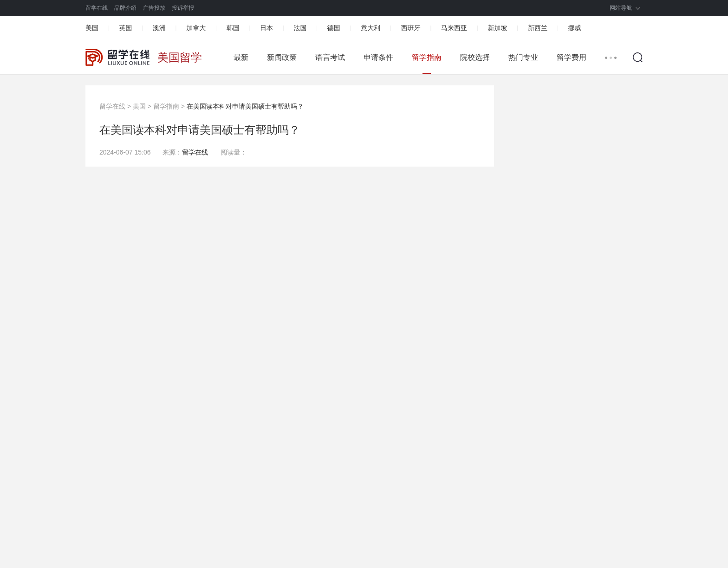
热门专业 (523, 57)
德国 (334, 28)
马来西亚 (454, 28)
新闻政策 (282, 57)
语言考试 (330, 57)
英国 (125, 28)
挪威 (574, 28)
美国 (92, 28)
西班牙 (411, 28)
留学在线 (97, 8)
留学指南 (427, 57)
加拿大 (196, 28)
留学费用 (572, 57)
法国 (300, 28)
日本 (266, 28)
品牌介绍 (125, 8)
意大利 (370, 28)
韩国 (233, 28)
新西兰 (538, 28)
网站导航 (621, 8)
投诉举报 (183, 8)
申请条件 (378, 57)
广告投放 (154, 8)
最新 (241, 57)
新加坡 (497, 28)
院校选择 (475, 57)
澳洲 (159, 28)
